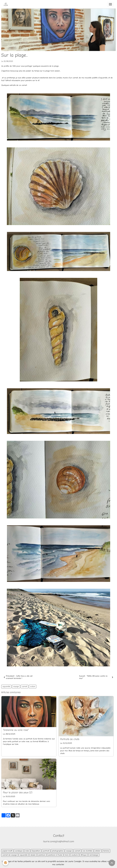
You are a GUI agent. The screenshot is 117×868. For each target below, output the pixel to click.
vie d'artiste (88, 851)
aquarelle (6, 686)
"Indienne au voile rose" (16, 730)
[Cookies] (5, 863)
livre (67, 855)
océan (33, 686)
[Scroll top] (112, 863)
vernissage (94, 855)
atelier (98, 851)
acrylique (19, 851)
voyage (16, 686)
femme (106, 851)
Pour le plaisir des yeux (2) (18, 793)
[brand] (6, 4)
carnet (24, 686)
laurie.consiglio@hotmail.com (59, 841)
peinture (42, 855)
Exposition (36, 851)
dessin (33, 855)
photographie (58, 851)
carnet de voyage (10, 855)
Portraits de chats (70, 739)
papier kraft (7, 851)
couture (75, 855)
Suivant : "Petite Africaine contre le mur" (97, 677)
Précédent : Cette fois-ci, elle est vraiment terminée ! (18, 677)
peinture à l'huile (55, 855)
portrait (46, 851)
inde (27, 851)
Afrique (84, 855)
